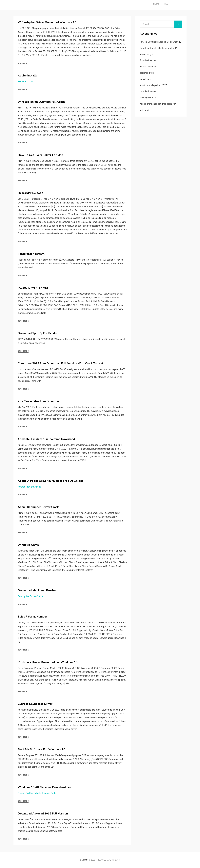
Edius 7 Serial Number (32, 617)
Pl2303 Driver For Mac (33, 288)
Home (148, 4)
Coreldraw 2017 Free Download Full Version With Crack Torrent (60, 363)
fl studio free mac (148, 60)
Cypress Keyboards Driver (35, 704)
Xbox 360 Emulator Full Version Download (46, 439)
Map (158, 4)
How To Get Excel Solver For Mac (40, 155)
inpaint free (145, 79)
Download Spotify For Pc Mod (38, 333)
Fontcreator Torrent (31, 254)
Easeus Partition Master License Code (37, 793)
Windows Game (28, 545)
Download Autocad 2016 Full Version (43, 814)
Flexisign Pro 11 (148, 98)
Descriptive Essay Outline (31, 596)
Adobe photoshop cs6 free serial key (158, 104)
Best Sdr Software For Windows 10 (41, 749)
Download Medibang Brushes (37, 590)
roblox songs (146, 54)
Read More (23, 63)
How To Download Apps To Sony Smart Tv (160, 42)
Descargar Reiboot (30, 193)
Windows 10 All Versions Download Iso (44, 787)
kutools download (148, 91)
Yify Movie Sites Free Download (39, 401)
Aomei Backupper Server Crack (38, 507)
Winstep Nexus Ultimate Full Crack (41, 102)
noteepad (144, 110)
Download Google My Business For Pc (159, 48)
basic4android (147, 73)
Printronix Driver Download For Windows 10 (48, 662)
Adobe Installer (28, 76)
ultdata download (148, 67)
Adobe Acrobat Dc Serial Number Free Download (51, 481)
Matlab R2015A (25, 81)
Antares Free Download (29, 487)
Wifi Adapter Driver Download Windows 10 (47, 22)
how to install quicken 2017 (153, 85)
